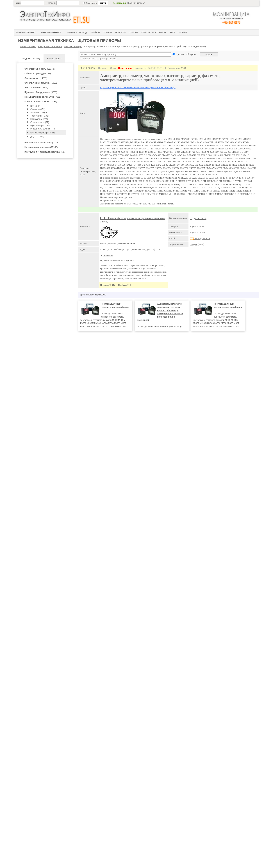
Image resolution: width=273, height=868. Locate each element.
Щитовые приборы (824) (43, 133)
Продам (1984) (107, 285)
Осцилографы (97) (40, 122)
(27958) (41, 147)
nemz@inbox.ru (200, 238)
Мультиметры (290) (40, 126)
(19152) (38, 74)
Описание (108, 255)
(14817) (36, 78)
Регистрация (120, 3)
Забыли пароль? (137, 3)
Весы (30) (35, 106)
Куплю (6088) (54, 59)
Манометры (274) (39, 119)
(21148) (39, 69)
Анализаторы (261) (40, 113)
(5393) (36, 88)
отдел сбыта (198, 218)
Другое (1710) (37, 137)
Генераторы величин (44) (43, 129)
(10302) (41, 83)
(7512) (43, 97)
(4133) (41, 102)
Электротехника (28, 47)
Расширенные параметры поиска (98, 59)
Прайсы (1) (124, 285)
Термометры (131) (40, 116)
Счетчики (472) (38, 109)
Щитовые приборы (73, 47)
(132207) (30, 59)
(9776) (41, 143)
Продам (194, 244)
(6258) (41, 92)
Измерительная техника (50, 47)
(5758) (45, 152)
